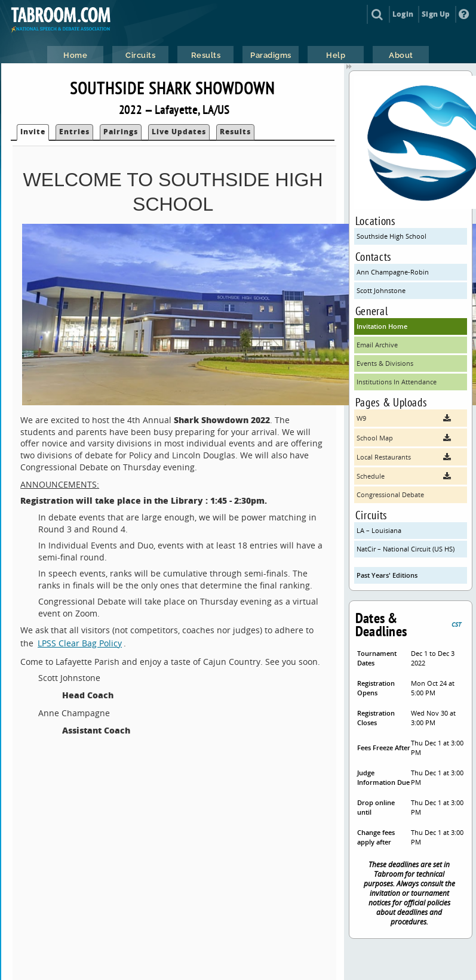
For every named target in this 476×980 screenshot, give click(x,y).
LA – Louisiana (379, 530)
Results (235, 132)
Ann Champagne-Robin (393, 272)
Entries (74, 132)
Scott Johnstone (381, 290)
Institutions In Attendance (397, 382)
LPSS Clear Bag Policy (80, 643)
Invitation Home (382, 326)
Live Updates (179, 132)
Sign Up (436, 14)
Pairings (121, 132)
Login (403, 14)
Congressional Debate (390, 494)
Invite (33, 132)
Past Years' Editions (387, 575)
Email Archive (377, 345)
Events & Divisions (385, 363)
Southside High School (391, 236)
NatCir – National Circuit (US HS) (406, 549)
